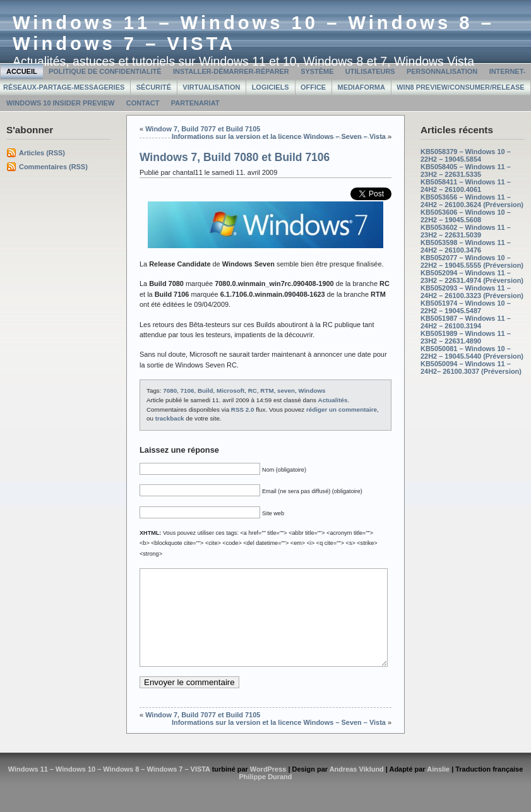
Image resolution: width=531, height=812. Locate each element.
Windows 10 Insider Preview (60, 103)
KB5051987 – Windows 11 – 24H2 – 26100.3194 (466, 322)
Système (317, 71)
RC (253, 391)
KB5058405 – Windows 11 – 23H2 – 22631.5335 (466, 170)
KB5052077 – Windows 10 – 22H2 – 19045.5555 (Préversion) (472, 261)
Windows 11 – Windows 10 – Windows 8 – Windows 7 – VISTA (109, 788)
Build (206, 391)
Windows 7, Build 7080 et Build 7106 (235, 157)
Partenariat (195, 103)
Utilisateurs (370, 71)
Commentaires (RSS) (53, 167)
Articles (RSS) (42, 153)
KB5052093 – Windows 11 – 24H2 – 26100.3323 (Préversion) (472, 292)
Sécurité (154, 87)
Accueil (22, 71)
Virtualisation (211, 87)
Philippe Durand (266, 796)
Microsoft (230, 391)
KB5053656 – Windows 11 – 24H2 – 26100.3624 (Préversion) (472, 201)
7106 (188, 391)
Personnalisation (442, 71)
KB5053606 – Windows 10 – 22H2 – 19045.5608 (466, 216)
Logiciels (271, 87)
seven (286, 391)
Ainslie (438, 788)
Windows (312, 391)
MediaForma (361, 87)
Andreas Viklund (357, 788)
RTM (267, 391)
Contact (143, 103)
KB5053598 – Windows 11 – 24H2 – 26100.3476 (466, 246)
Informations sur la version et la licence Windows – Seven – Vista (279, 136)
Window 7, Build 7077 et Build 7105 (203, 129)
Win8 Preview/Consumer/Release (460, 87)
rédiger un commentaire (342, 409)
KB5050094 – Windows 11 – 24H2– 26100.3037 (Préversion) (471, 367)
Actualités (333, 400)
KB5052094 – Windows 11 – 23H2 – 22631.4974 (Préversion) (472, 277)
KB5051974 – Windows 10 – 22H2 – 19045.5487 (466, 307)
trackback (170, 418)
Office (313, 87)
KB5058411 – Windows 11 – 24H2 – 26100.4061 (466, 186)
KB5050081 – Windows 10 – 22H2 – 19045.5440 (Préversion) (472, 352)
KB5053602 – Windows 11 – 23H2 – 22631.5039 (466, 231)
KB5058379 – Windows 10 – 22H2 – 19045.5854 (466, 155)
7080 (170, 391)
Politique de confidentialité (105, 71)
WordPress (268, 788)
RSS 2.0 (243, 409)
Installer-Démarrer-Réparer (231, 71)
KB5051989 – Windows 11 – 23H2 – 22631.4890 (466, 337)
